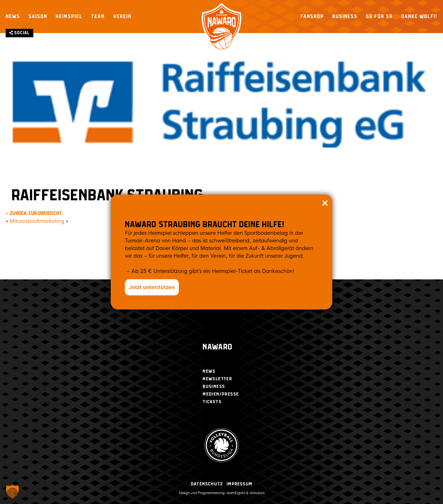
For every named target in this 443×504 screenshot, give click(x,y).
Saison (38, 16)
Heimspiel (69, 16)
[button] (12, 492)
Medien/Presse (221, 394)
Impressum (239, 484)
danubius (257, 493)
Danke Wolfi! (419, 16)
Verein (122, 16)
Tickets (212, 402)
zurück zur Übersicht (36, 214)
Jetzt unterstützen (152, 287)
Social (19, 33)
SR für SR (379, 16)
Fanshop (312, 16)
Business (345, 16)
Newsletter (217, 379)
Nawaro (217, 347)
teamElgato (236, 493)
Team (98, 16)
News (13, 16)
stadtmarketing (46, 221)
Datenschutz (207, 484)
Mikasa (19, 221)
